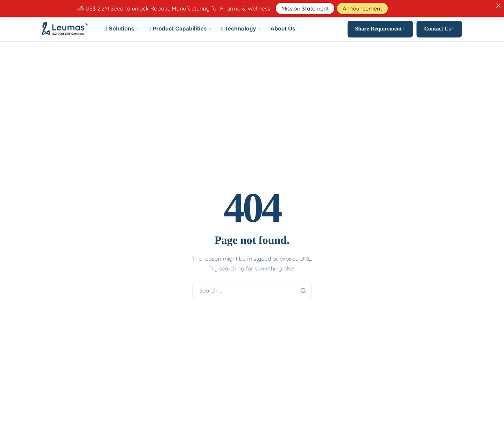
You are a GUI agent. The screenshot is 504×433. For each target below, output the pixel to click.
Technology (241, 29)
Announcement (362, 8)
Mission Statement (305, 8)
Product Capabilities (180, 29)
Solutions (122, 29)
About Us (283, 29)
